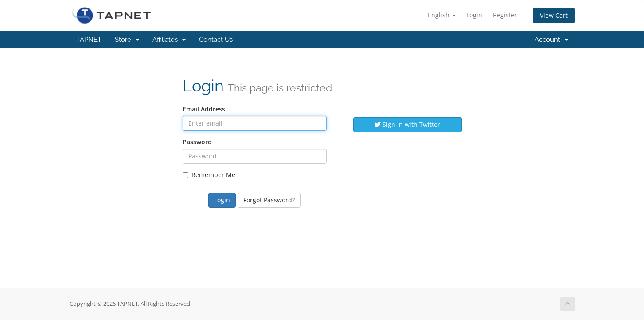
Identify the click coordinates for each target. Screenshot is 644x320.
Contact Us (216, 40)
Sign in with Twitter (407, 124)
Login (474, 15)
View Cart (554, 15)
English (442, 15)
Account (551, 40)
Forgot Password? (269, 200)
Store (127, 40)
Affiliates (169, 40)
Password (197, 142)
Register (505, 15)
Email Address (204, 109)
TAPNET (89, 40)
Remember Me (209, 175)
